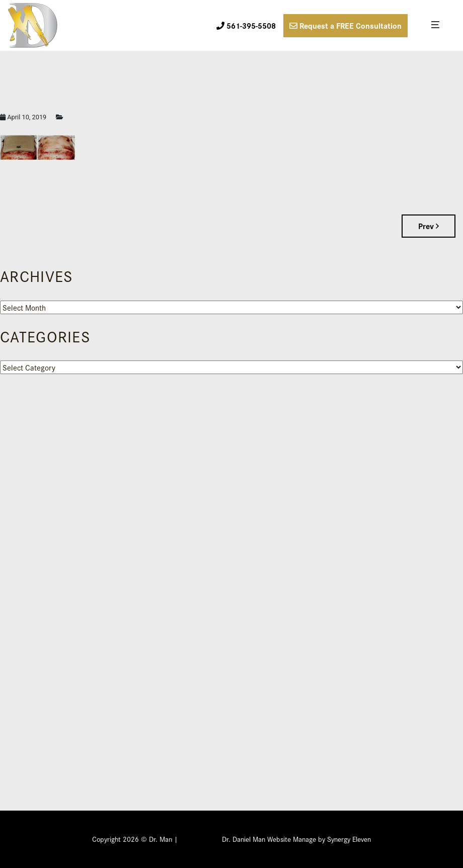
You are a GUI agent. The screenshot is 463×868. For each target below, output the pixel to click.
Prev (429, 226)
